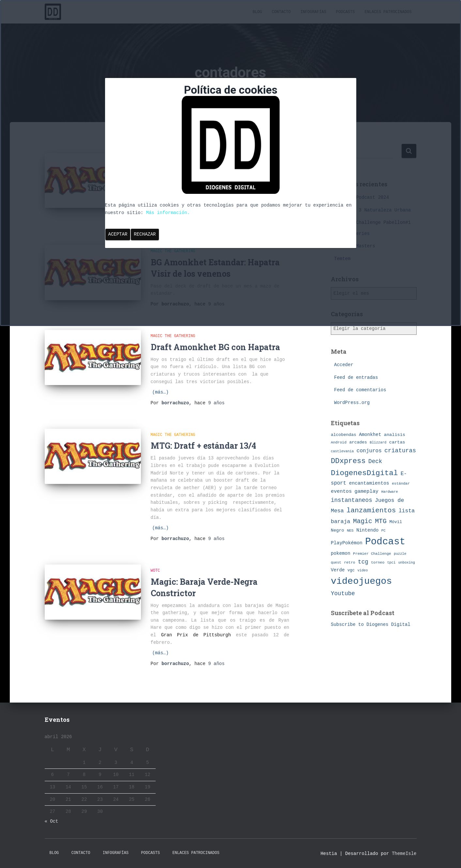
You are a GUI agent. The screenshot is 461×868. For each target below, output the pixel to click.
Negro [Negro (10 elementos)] (338, 530)
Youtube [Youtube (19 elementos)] (343, 594)
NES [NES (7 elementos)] (350, 530)
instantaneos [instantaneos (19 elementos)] (352, 500)
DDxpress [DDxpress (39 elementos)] (348, 461)
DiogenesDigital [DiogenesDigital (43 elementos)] (364, 473)
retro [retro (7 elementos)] (349, 562)
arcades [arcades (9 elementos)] (358, 442)
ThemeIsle (404, 854)
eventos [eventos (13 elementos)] (341, 491)
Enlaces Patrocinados (196, 853)
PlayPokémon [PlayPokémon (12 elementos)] (347, 543)
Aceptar (118, 234)
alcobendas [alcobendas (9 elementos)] (344, 435)
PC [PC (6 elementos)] (384, 531)
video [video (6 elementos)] (362, 570)
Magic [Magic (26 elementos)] (363, 521)
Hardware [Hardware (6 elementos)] (389, 492)
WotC (155, 571)
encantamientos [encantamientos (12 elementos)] (369, 483)
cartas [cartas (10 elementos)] (397, 442)
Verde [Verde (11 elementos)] (338, 570)
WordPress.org (352, 403)
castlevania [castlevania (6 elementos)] (342, 451)
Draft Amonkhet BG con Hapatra (215, 347)
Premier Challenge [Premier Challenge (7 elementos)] (372, 554)
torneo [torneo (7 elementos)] (378, 562)
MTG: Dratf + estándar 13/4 (203, 446)
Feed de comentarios (360, 390)
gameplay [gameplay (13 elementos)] (367, 491)
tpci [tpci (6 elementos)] (392, 563)
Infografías (116, 853)
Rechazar (145, 234)
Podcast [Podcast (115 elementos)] (385, 542)
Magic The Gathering (173, 336)
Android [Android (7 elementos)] (339, 442)
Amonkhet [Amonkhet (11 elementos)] (370, 435)
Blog (54, 853)
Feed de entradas (356, 378)
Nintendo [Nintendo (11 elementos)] (367, 530)
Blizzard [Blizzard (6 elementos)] (378, 442)
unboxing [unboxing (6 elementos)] (407, 563)
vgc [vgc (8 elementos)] (351, 570)
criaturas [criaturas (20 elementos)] (400, 451)
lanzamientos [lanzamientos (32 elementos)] (371, 511)
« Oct (52, 821)
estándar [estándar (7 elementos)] (401, 483)
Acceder (344, 365)
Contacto (81, 853)
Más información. (168, 213)
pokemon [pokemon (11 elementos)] (341, 553)
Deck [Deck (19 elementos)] (375, 461)
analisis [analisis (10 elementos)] (395, 435)
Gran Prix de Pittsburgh (196, 635)
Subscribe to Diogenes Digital (371, 625)
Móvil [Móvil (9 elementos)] (396, 522)
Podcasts (150, 853)
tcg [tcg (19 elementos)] (363, 562)
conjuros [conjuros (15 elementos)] (369, 451)
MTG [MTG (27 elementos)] (381, 521)
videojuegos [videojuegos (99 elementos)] (361, 581)
